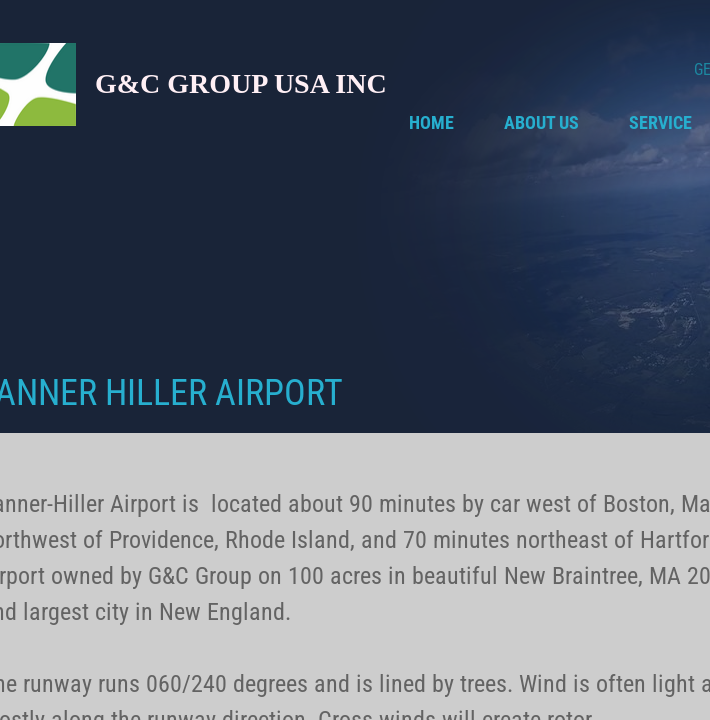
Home (431, 122)
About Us (541, 122)
